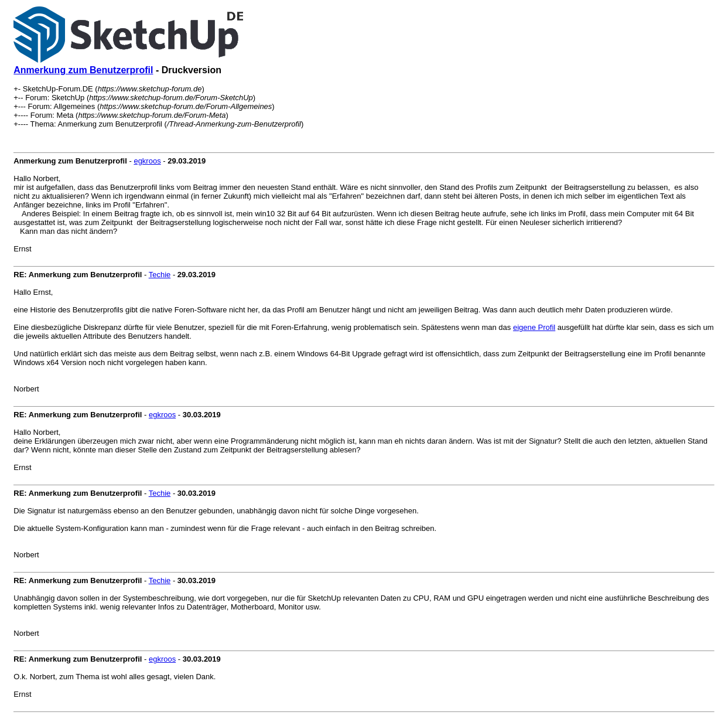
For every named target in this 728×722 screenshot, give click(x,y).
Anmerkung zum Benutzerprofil (83, 70)
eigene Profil (534, 327)
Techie (160, 275)
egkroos (147, 161)
